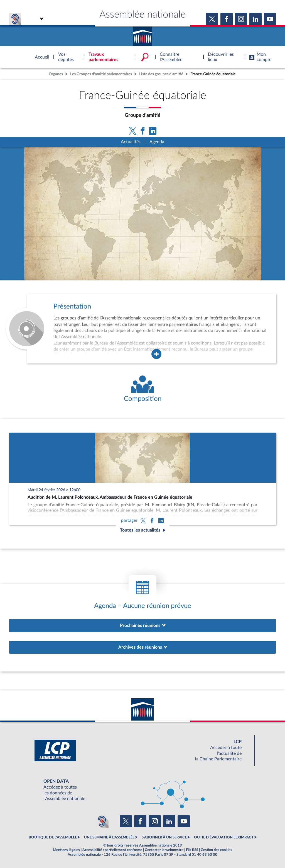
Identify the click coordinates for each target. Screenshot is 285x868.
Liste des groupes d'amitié (161, 74)
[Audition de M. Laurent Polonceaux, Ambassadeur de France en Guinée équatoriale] (142, 479)
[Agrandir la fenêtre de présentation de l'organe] (156, 354)
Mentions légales (66, 850)
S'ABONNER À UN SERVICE (164, 837)
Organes (56, 74)
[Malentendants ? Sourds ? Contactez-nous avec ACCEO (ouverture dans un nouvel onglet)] (102, 821)
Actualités (131, 142)
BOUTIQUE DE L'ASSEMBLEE (53, 837)
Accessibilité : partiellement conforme (112, 850)
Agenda (157, 142)
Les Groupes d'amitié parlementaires (101, 74)
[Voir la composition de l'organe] (142, 389)
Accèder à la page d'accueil (142, 34)
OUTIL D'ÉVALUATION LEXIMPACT (224, 837)
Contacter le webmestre (164, 850)
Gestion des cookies (216, 850)
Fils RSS (192, 850)
